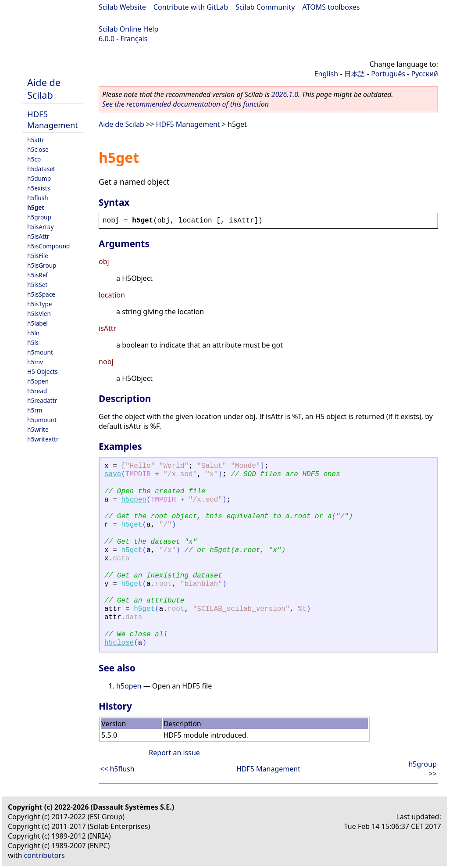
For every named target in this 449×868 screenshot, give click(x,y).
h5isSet (37, 285)
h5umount (42, 420)
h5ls (33, 343)
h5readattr (42, 400)
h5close (38, 149)
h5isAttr (38, 236)
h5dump (39, 178)
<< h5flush (117, 769)
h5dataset (41, 169)
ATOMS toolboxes (331, 7)
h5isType (39, 304)
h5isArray (40, 227)
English (326, 74)
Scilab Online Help (128, 29)
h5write (38, 429)
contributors (45, 855)
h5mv (35, 362)
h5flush (38, 198)
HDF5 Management (53, 119)
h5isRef (37, 275)
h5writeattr (43, 439)
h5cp (34, 159)
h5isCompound (48, 246)
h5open (38, 381)
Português (388, 74)
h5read (37, 391)
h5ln (33, 333)
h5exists (39, 188)
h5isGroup (42, 265)
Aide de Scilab (44, 89)
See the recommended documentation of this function (185, 104)
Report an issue (174, 753)
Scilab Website (122, 7)
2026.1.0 (285, 94)
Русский (425, 74)
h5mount (40, 352)
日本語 (355, 74)
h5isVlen (39, 314)
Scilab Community (265, 7)
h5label (37, 323)
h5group (39, 217)
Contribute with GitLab (191, 7)
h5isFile (38, 256)
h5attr (36, 140)
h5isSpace (41, 294)
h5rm (35, 410)
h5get (36, 207)
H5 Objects (42, 371)
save (113, 474)
